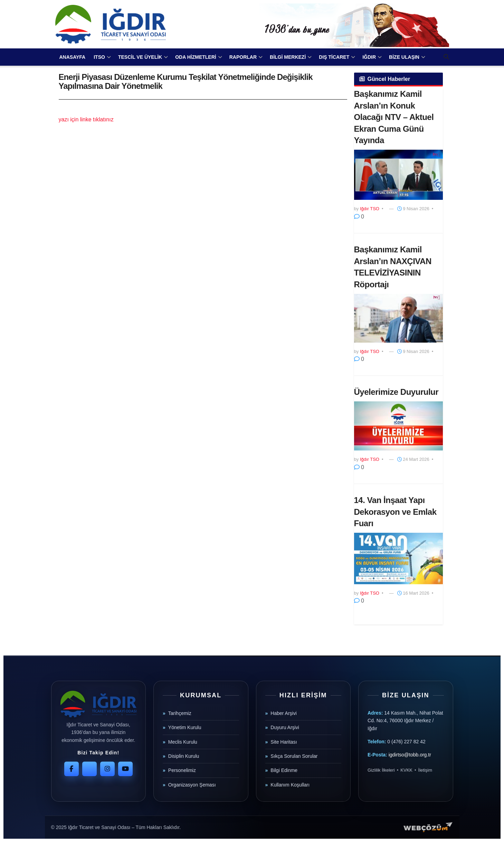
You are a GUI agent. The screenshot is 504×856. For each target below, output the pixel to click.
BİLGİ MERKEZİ (288, 57)
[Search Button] (446, 57)
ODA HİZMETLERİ (196, 57)
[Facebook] (72, 769)
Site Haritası (284, 742)
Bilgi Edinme (284, 770)
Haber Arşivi (283, 713)
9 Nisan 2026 (413, 209)
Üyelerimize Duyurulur (396, 392)
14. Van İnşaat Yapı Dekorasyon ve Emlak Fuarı (395, 512)
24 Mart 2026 (413, 459)
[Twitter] (89, 769)
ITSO (99, 57)
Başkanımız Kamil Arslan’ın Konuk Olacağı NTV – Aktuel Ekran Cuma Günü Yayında (394, 117)
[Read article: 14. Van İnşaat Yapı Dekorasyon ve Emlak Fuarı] (398, 559)
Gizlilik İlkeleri (381, 770)
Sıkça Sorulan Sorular (294, 756)
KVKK (406, 770)
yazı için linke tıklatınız (86, 119)
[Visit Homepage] (111, 24)
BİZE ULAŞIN (404, 57)
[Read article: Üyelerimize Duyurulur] (398, 426)
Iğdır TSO (370, 209)
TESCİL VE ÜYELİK (140, 57)
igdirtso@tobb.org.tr (410, 755)
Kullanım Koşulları (290, 785)
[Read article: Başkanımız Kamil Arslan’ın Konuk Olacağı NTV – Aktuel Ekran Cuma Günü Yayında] (398, 175)
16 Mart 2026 (413, 593)
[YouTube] (125, 769)
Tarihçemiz (180, 713)
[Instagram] (107, 769)
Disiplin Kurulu (184, 756)
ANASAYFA (73, 57)
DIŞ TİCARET (334, 57)
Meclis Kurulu (183, 742)
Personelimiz (182, 770)
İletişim (425, 770)
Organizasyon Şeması (192, 785)
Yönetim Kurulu (185, 727)
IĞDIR (369, 57)
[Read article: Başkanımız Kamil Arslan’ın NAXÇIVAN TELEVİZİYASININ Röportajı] (398, 318)
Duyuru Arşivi (285, 727)
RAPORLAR (243, 57)
